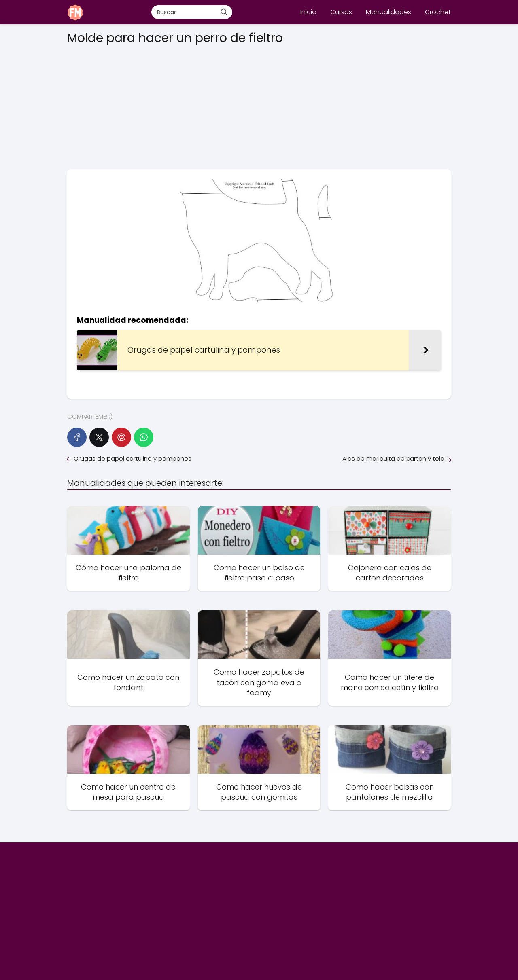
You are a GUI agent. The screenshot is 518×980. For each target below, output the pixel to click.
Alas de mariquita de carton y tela (393, 458)
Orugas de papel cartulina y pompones (133, 458)
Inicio (308, 12)
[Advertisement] (259, 105)
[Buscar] (224, 12)
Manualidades (388, 12)
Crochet (438, 12)
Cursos (341, 12)
